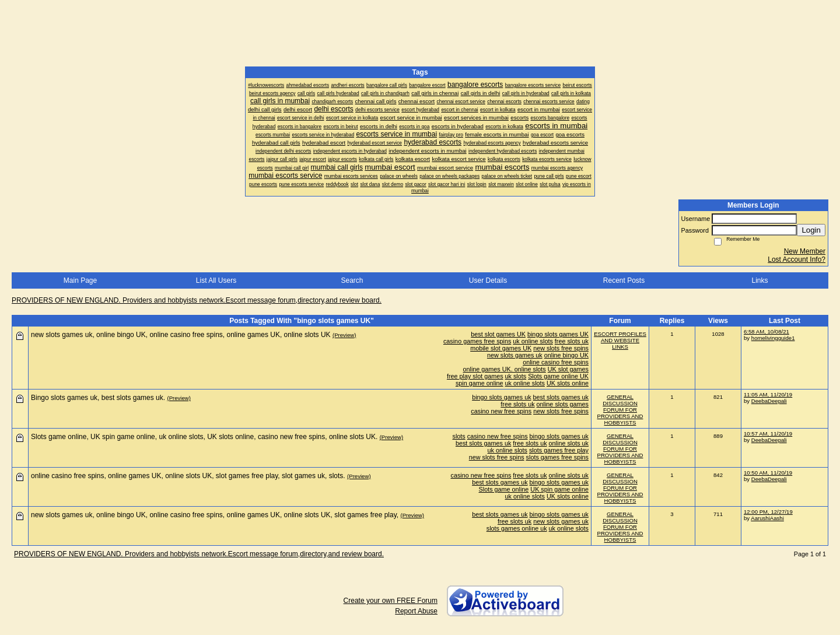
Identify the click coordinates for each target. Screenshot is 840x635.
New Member (805, 251)
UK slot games (568, 369)
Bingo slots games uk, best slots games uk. (98, 398)
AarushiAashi (767, 518)
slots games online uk (517, 528)
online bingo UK (566, 355)
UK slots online (568, 383)
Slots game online (504, 489)
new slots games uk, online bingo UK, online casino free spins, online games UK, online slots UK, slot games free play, (215, 515)
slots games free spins (557, 457)
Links (759, 280)
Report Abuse (416, 611)
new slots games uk (515, 355)
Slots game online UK (558, 376)
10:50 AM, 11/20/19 (768, 473)
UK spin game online (559, 489)
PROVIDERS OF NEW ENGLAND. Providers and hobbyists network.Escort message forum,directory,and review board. (197, 300)
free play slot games (475, 376)
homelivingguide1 (773, 338)
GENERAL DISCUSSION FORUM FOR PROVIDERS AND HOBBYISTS (620, 410)
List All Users (216, 280)
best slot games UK (498, 334)
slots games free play (559, 450)
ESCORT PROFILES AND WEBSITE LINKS (620, 340)
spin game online (480, 383)
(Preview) (344, 335)
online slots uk (569, 443)
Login (811, 230)
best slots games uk (561, 397)
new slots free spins (561, 348)
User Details (488, 280)
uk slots (516, 376)
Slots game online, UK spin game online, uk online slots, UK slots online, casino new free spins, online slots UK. (204, 437)
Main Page (80, 280)
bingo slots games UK (558, 334)
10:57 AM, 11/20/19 (768, 434)
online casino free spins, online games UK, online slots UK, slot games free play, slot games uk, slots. (188, 476)
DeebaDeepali (769, 401)
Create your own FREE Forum (391, 601)
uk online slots (533, 341)
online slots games (563, 404)
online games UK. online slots (505, 369)
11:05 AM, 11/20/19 (768, 394)
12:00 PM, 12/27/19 (768, 512)
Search (352, 280)
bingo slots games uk (501, 397)
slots (459, 436)
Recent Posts (624, 280)
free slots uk (572, 341)
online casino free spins (556, 362)
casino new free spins (501, 411)
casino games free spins (477, 341)
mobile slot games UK (501, 348)
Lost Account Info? (797, 259)
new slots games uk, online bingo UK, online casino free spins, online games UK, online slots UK (181, 335)
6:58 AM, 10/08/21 (766, 331)
